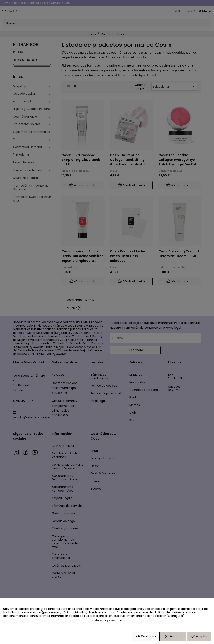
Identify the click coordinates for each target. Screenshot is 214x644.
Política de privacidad (107, 620)
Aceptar (199, 636)
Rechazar (173, 636)
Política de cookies (168, 612)
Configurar (146, 636)
